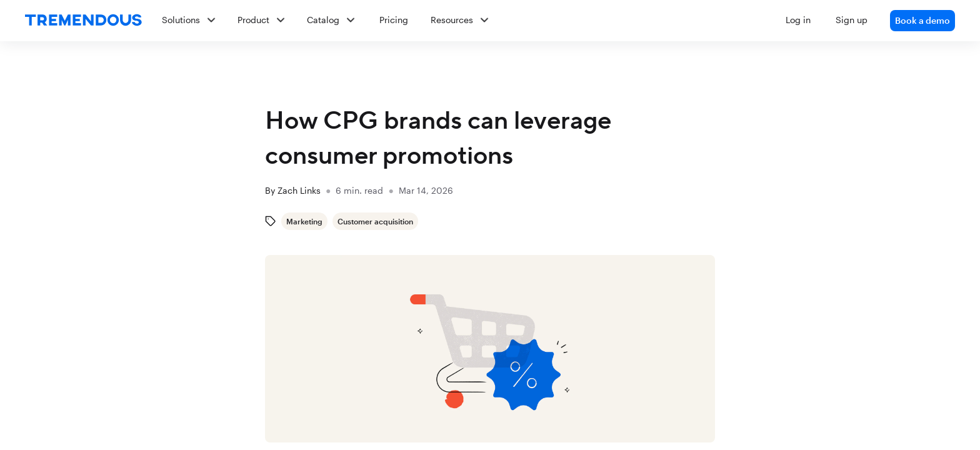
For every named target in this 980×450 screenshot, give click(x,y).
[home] (83, 21)
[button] (553, 21)
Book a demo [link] (922, 20)
